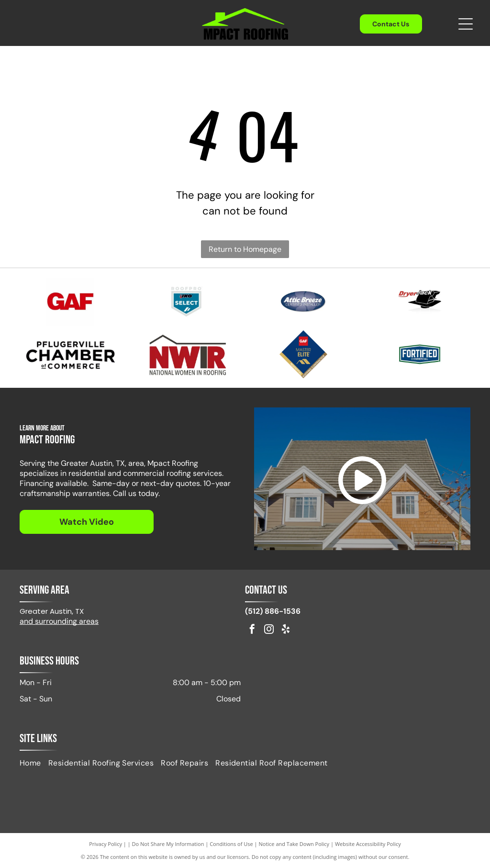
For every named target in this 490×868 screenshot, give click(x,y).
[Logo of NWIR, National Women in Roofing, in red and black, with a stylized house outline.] (187, 354)
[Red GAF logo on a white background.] (70, 302)
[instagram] (269, 630)
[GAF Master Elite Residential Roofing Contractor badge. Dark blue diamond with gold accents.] (303, 354)
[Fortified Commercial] (419, 354)
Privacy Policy (106, 844)
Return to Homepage (245, 249)
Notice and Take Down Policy (294, 844)
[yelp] (286, 630)
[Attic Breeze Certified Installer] (303, 302)
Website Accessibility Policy (368, 844)
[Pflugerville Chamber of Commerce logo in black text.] (70, 354)
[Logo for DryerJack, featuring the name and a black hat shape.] (419, 302)
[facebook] (252, 630)
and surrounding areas (59, 621)
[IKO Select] (187, 302)
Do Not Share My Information (168, 844)
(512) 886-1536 (273, 611)
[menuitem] (34, 763)
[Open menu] (466, 24)
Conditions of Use (231, 844)
